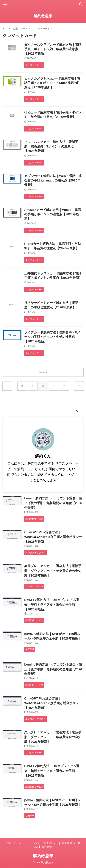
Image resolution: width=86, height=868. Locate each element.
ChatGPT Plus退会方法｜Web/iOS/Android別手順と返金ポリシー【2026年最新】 (53, 537)
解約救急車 (43, 16)
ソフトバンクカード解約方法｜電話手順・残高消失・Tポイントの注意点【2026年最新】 (51, 146)
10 (79, 386)
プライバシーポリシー (17, 843)
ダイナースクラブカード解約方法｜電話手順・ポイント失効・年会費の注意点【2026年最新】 (53, 49)
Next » (43, 372)
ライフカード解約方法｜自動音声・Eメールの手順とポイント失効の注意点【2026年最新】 (52, 337)
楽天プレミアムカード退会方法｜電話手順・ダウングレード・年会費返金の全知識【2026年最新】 (53, 571)
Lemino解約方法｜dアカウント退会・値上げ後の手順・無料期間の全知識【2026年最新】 (53, 503)
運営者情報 (48, 847)
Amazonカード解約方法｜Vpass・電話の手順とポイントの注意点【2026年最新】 (53, 214)
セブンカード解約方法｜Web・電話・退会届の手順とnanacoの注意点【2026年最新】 (53, 180)
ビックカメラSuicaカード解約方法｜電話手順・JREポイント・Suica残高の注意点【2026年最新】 (52, 83)
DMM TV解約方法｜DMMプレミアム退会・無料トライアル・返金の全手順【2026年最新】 (52, 605)
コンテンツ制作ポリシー (45, 843)
